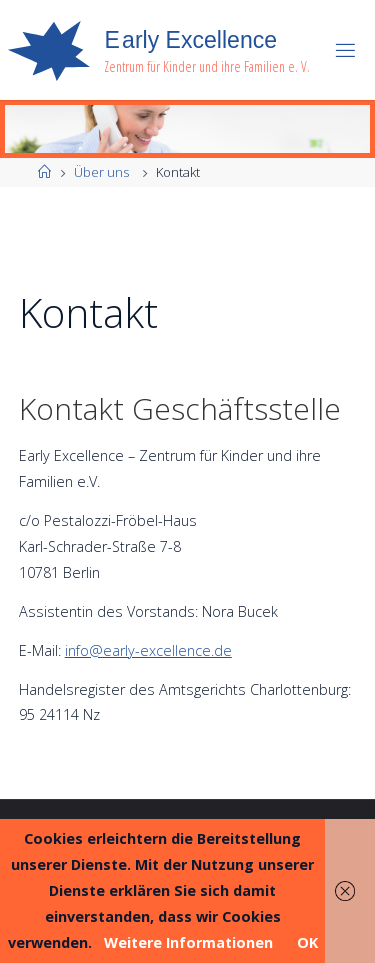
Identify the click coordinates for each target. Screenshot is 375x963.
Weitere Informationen (188, 942)
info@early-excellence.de (148, 650)
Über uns (101, 172)
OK (307, 942)
